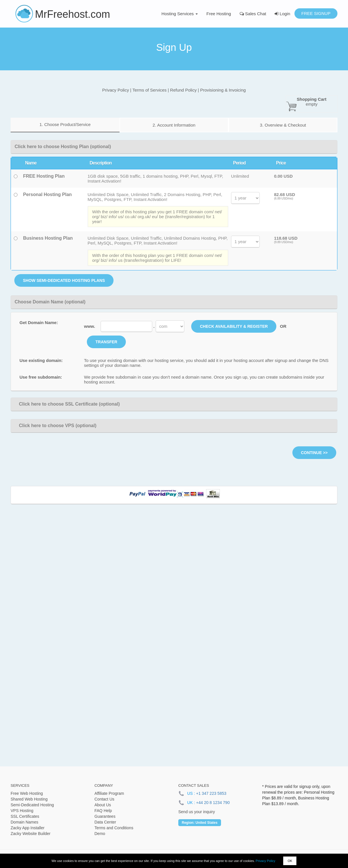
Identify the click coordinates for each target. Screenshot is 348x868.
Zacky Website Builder (31, 834)
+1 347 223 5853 (211, 793)
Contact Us (104, 799)
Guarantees (105, 816)
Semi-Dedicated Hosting (32, 805)
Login (282, 14)
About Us (103, 805)
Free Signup (316, 13)
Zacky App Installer (28, 828)
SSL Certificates (25, 816)
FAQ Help (103, 811)
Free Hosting (219, 14)
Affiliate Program (109, 793)
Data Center (105, 822)
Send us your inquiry (197, 812)
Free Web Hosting (27, 793)
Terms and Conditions (114, 828)
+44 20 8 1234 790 (213, 803)
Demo (100, 834)
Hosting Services (180, 14)
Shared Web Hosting (29, 799)
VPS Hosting (22, 811)
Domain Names (24, 822)
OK (290, 861)
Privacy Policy (265, 861)
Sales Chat (253, 14)
